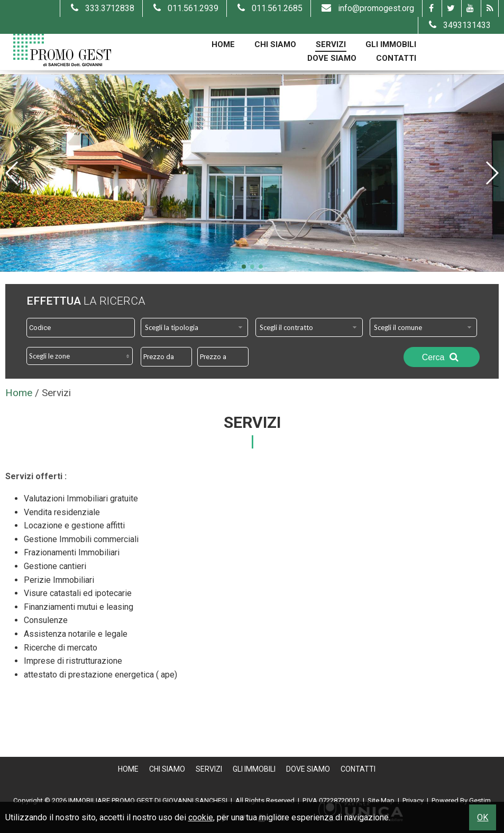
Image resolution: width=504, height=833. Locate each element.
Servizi (331, 44)
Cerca (442, 357)
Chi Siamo (275, 44)
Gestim (480, 800)
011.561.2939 (185, 8)
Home (223, 44)
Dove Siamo (332, 58)
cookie (201, 817)
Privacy (413, 800)
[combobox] (194, 327)
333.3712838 (101, 8)
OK (483, 817)
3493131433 (459, 25)
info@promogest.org (366, 8)
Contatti (396, 58)
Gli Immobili (391, 44)
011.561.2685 (269, 8)
